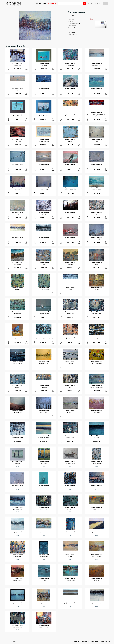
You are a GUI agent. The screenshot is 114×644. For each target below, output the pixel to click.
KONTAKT (77, 642)
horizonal (75, 30)
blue (75, 28)
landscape (73, 32)
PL (105, 4)
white (73, 28)
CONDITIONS (95, 642)
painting (75, 34)
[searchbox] (59, 4)
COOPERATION (85, 642)
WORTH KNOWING (105, 642)
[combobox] (70, 4)
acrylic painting (76, 24)
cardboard (74, 26)
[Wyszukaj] (84, 4)
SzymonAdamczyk (73, 16)
